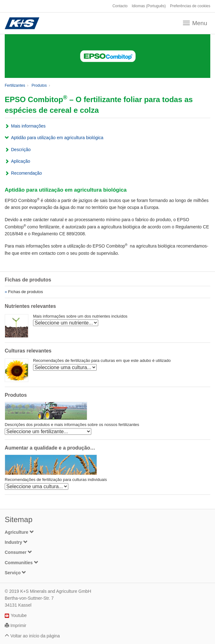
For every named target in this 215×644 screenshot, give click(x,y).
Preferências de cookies (190, 6)
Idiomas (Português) (149, 6)
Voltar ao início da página (35, 636)
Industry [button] (16, 542)
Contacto (120, 6)
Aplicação (21, 161)
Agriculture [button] (19, 532)
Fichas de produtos (26, 292)
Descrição (21, 150)
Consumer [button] (18, 552)
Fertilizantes (15, 85)
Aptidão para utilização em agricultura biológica (57, 138)
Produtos (39, 85)
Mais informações (28, 126)
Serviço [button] (15, 573)
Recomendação (26, 173)
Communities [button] (22, 563)
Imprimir (18, 625)
